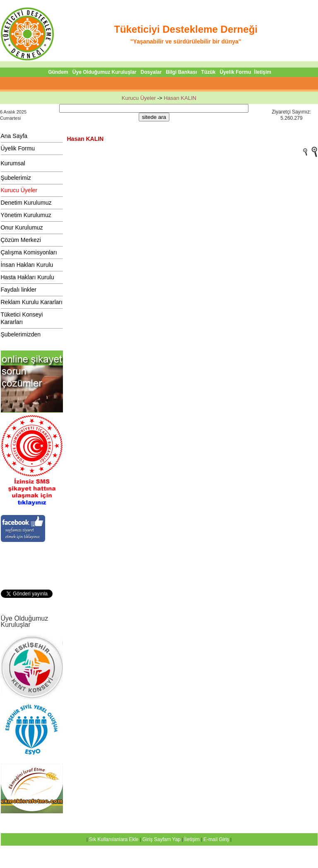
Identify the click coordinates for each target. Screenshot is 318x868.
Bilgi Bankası (181, 72)
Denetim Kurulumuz (26, 203)
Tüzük (208, 72)
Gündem (58, 72)
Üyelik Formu (236, 72)
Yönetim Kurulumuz (26, 215)
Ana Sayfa (14, 136)
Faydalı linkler (19, 290)
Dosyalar (151, 72)
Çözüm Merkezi (21, 240)
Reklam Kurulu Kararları (32, 302)
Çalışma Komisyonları (29, 252)
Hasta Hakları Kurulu (28, 277)
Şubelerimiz (16, 178)
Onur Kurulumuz (22, 227)
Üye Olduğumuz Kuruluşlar (105, 72)
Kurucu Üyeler (139, 98)
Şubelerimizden (21, 334)
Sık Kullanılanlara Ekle (114, 839)
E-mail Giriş (216, 839)
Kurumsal (13, 163)
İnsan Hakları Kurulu (27, 265)
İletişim (263, 72)
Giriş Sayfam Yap (161, 839)
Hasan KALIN (180, 98)
